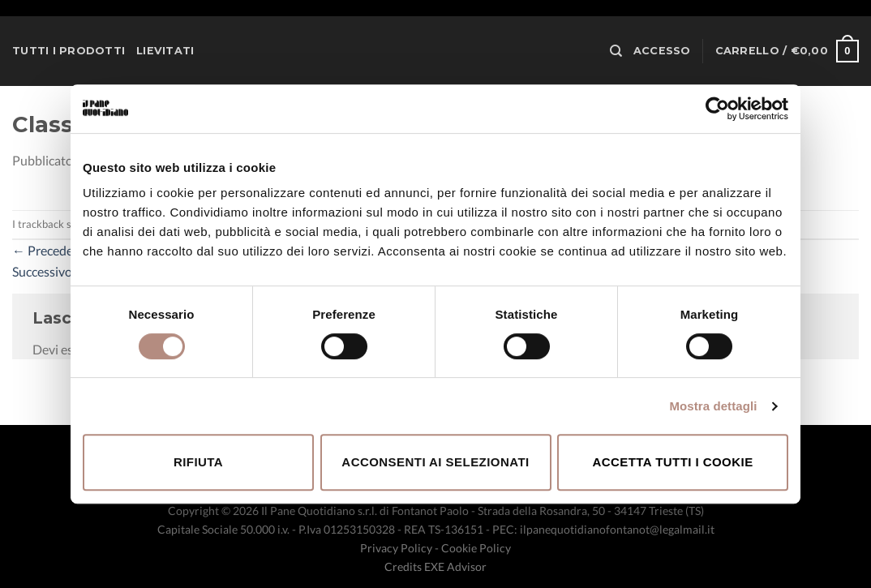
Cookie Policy (476, 548)
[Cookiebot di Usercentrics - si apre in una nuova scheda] (717, 109)
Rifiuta (198, 462)
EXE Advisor (455, 567)
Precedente (52, 250)
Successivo (50, 271)
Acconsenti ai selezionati (435, 462)
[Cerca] (616, 51)
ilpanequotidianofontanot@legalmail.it (617, 529)
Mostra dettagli (713, 406)
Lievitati (165, 51)
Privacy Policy (396, 548)
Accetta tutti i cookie (672, 462)
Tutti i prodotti (69, 51)
